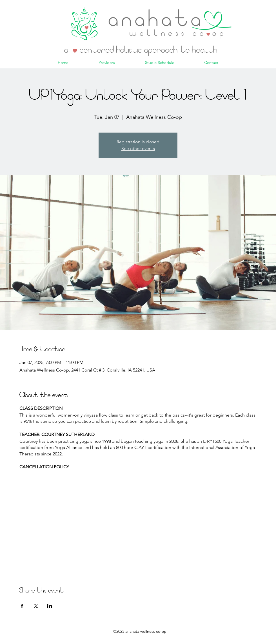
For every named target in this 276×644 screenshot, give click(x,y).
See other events (138, 148)
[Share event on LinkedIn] (50, 606)
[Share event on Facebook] (22, 606)
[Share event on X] (36, 606)
